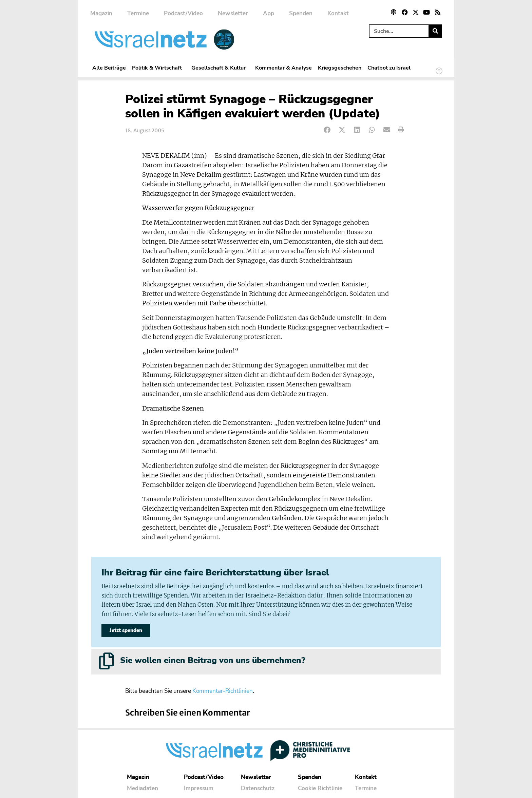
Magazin (101, 13)
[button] (327, 130)
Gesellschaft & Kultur (220, 68)
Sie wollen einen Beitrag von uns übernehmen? (213, 660)
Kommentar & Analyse (283, 68)
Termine (138, 13)
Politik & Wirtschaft (159, 68)
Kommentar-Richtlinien (223, 691)
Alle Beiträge (109, 68)
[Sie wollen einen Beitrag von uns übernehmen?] (107, 661)
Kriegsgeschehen (340, 68)
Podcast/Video (183, 13)
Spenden (301, 13)
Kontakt (338, 13)
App (269, 13)
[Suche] (435, 31)
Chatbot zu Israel (389, 68)
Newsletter (233, 13)
